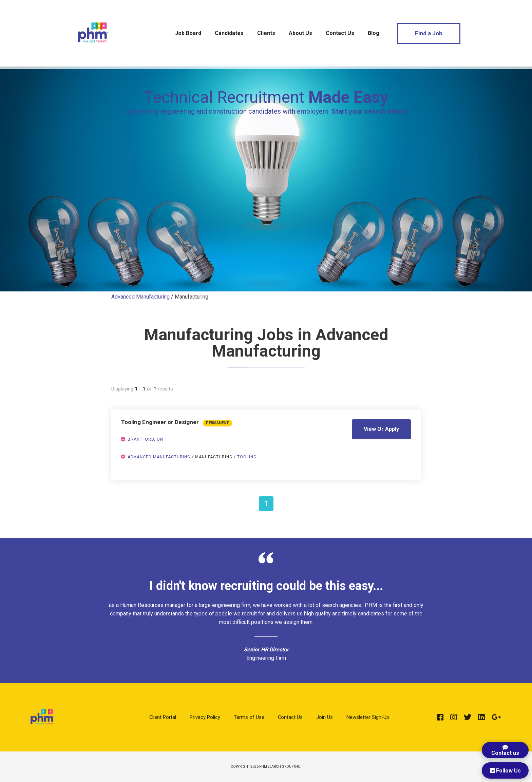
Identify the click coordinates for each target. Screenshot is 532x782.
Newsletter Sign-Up (368, 717)
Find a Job (429, 33)
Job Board (188, 33)
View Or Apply (381, 429)
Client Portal (163, 717)
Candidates (229, 33)
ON (160, 439)
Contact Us (340, 33)
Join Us (325, 717)
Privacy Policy (205, 717)
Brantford (141, 439)
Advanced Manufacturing (140, 297)
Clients (266, 33)
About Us (300, 33)
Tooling (247, 457)
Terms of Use (249, 717)
